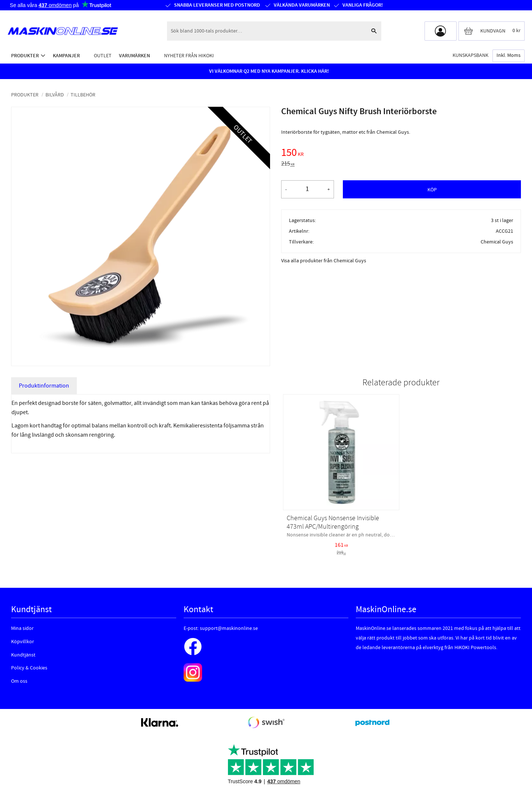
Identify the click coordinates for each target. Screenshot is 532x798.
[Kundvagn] (492, 31)
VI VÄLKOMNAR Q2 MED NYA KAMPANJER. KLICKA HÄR (268, 71)
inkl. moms (509, 55)
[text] (401, 154)
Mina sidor (22, 628)
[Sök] (374, 31)
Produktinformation (44, 386)
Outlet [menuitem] (103, 56)
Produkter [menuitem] (25, 56)
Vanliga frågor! (362, 5)
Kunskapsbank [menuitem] (470, 55)
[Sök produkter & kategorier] (267, 31)
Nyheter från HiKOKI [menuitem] (189, 56)
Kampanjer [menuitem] (66, 56)
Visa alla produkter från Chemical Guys (324, 261)
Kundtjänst (23, 655)
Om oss (19, 681)
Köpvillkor (23, 642)
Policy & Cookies (29, 668)
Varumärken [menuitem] (134, 56)
